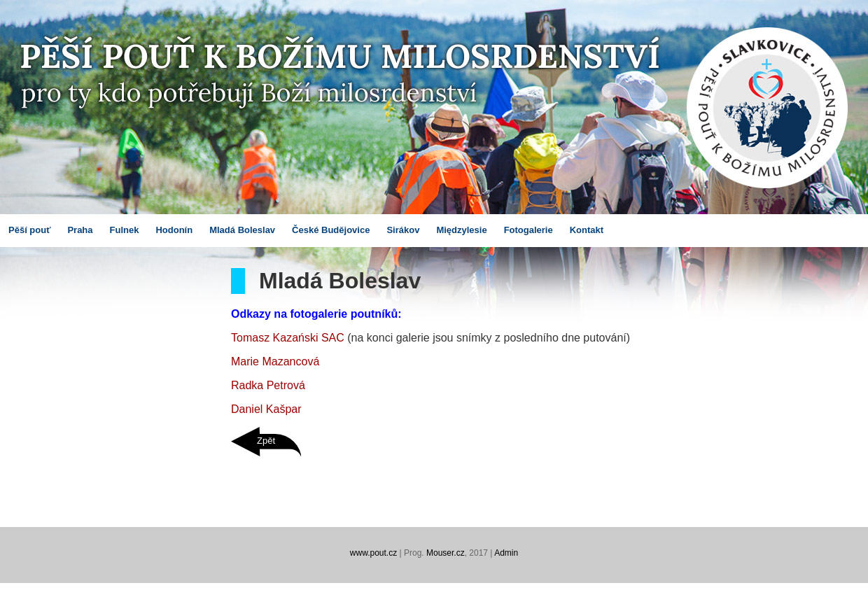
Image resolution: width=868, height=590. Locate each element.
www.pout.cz (373, 553)
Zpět (266, 441)
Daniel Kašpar (266, 409)
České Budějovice (331, 230)
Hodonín (174, 230)
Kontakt (587, 230)
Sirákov (403, 230)
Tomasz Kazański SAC (288, 338)
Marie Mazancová (275, 361)
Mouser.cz (446, 553)
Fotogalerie (528, 230)
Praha (80, 230)
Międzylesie (461, 230)
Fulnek (125, 230)
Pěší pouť (29, 230)
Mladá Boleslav (242, 230)
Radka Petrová (268, 385)
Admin (506, 553)
